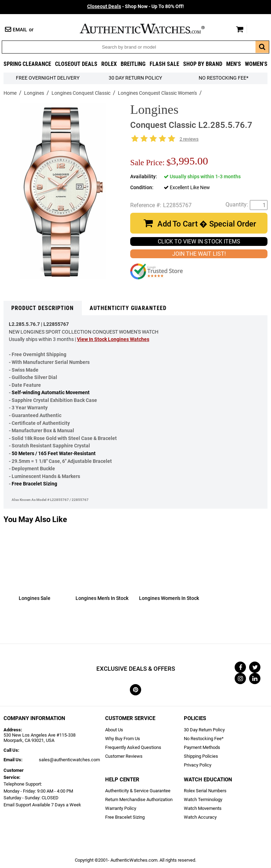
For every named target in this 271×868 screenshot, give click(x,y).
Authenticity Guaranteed (128, 308)
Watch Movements (203, 808)
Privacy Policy (198, 765)
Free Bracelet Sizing (34, 484)
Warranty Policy (121, 808)
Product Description (43, 308)
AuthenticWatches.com (150, 29)
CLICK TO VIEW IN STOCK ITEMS (199, 241)
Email (20, 30)
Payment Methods (202, 747)
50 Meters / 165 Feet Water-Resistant (54, 454)
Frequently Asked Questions (133, 747)
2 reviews (189, 139)
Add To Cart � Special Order (207, 224)
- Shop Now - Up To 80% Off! (135, 7)
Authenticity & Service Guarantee (138, 791)
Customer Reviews (124, 756)
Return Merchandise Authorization (139, 799)
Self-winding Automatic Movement (51, 393)
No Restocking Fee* (224, 78)
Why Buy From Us (123, 739)
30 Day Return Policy (204, 730)
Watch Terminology (203, 799)
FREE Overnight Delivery (48, 78)
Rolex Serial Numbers (205, 791)
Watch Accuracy (200, 817)
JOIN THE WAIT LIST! (199, 254)
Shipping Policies (201, 756)
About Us (114, 730)
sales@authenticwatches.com (69, 760)
